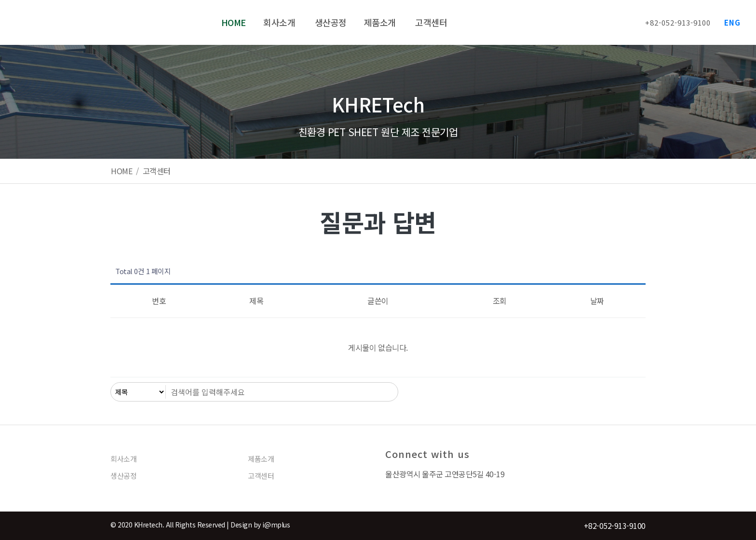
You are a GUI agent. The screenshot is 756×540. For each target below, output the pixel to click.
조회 (500, 301)
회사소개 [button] (280, 22)
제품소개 (261, 459)
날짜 (597, 301)
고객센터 (431, 22)
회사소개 (123, 459)
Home (234, 22)
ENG (732, 22)
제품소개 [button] (381, 22)
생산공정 (331, 22)
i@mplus (276, 525)
